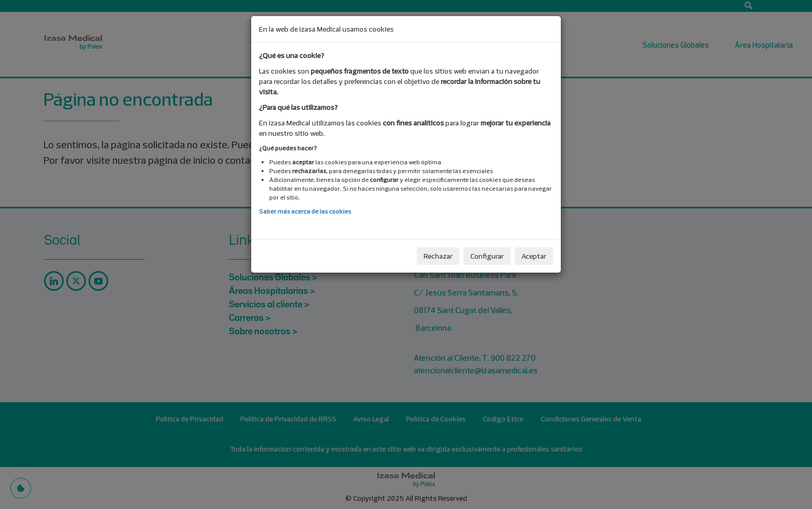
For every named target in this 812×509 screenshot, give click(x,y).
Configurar (487, 256)
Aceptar (534, 256)
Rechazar (438, 256)
